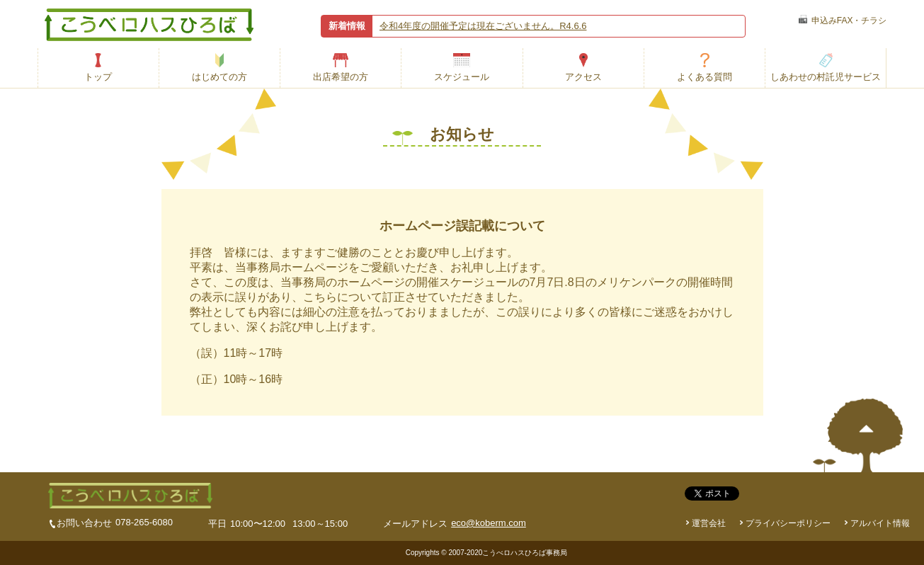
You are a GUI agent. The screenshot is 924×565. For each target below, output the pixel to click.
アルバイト (880, 523)
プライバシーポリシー (788, 523)
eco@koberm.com (489, 523)
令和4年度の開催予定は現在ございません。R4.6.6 (483, 26)
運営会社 (709, 523)
